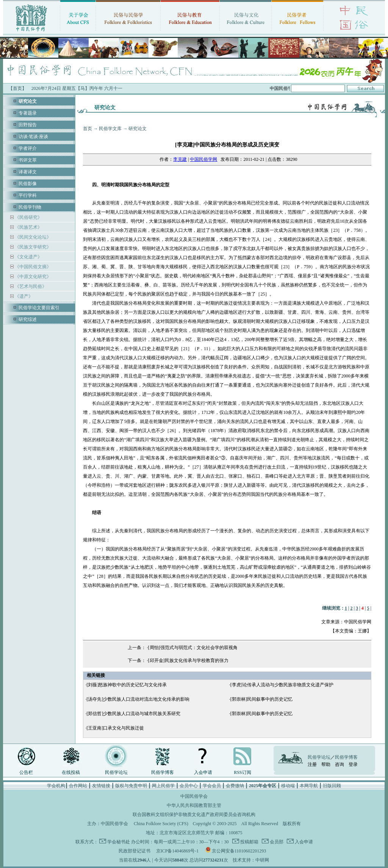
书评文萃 (28, 160)
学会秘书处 (119, 842)
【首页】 (17, 88)
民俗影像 (28, 184)
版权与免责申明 (131, 786)
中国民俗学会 (114, 824)
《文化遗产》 (28, 257)
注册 (312, 764)
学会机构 (56, 786)
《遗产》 (23, 296)
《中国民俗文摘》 (32, 267)
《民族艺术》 (28, 227)
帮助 (326, 764)
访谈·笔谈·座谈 (33, 137)
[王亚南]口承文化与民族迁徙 (115, 728)
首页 (88, 129)
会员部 (276, 842)
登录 (353, 764)
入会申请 (203, 772)
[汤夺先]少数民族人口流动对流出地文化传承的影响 (138, 699)
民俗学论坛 (116, 772)
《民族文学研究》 (32, 247)
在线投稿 (71, 772)
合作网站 (78, 786)
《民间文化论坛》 (32, 237)
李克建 (180, 159)
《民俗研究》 (28, 217)
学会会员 (212, 786)
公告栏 (26, 772)
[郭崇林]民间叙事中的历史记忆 (261, 699)
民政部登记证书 (135, 851)
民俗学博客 (163, 772)
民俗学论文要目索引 (39, 308)
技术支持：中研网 (251, 860)
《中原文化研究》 (32, 277)
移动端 (288, 786)
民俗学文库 (110, 129)
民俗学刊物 (30, 207)
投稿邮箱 (249, 842)
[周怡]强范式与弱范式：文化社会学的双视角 (193, 648)
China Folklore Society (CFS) (161, 824)
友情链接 (101, 786)
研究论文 (138, 129)
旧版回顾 (332, 786)
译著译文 (28, 172)
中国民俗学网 (203, 159)
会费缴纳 (235, 786)
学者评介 (28, 148)
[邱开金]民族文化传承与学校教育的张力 (188, 660)
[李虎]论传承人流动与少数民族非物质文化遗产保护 (282, 685)
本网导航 (309, 786)
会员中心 (189, 786)
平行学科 (28, 195)
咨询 (339, 764)
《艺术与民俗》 (30, 286)
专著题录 (28, 113)
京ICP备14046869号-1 (178, 851)
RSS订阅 (242, 772)
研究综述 (28, 319)
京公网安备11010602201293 (239, 851)
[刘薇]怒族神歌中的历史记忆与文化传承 (127, 685)
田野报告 (28, 125)
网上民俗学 (163, 786)
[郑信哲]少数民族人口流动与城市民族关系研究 (133, 714)
